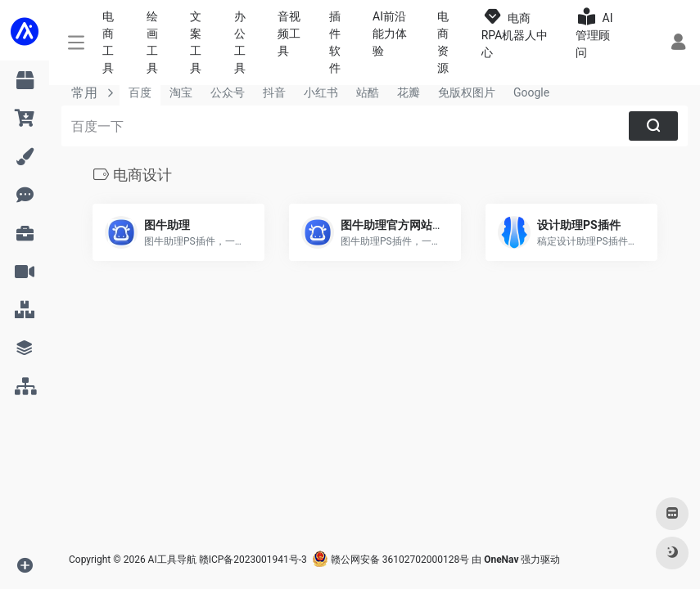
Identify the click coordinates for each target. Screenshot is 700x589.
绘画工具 (152, 42)
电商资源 (443, 42)
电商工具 (108, 42)
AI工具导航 (172, 560)
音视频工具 (289, 34)
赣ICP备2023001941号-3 (253, 560)
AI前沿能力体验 (390, 34)
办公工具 (240, 42)
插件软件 (335, 42)
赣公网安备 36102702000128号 (391, 560)
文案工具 (196, 42)
